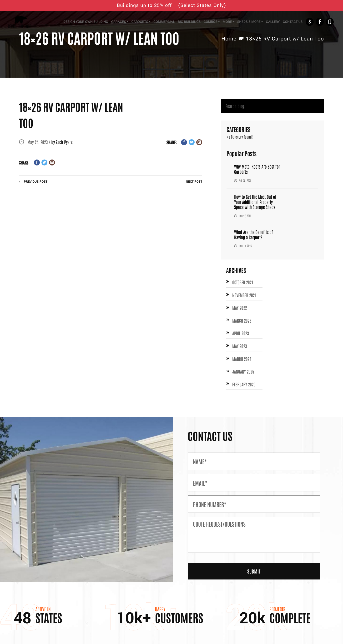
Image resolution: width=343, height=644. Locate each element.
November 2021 (244, 295)
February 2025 (244, 384)
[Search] (272, 106)
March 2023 (242, 320)
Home (229, 39)
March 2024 (242, 359)
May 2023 (240, 346)
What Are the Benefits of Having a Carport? (253, 235)
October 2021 (243, 282)
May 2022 (240, 308)
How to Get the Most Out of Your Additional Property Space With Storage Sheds (255, 202)
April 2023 (241, 333)
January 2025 (243, 371)
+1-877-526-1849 (330, 22)
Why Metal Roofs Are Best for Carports (257, 169)
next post (194, 182)
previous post (36, 182)
